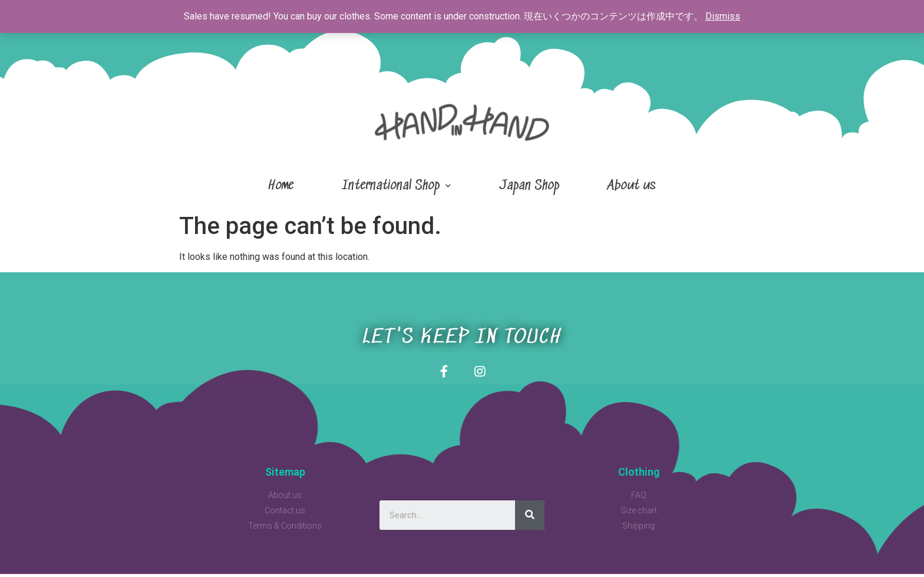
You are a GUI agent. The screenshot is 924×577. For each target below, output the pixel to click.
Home (281, 186)
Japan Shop (529, 186)
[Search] (530, 518)
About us (632, 186)
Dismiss (723, 16)
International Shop (396, 186)
